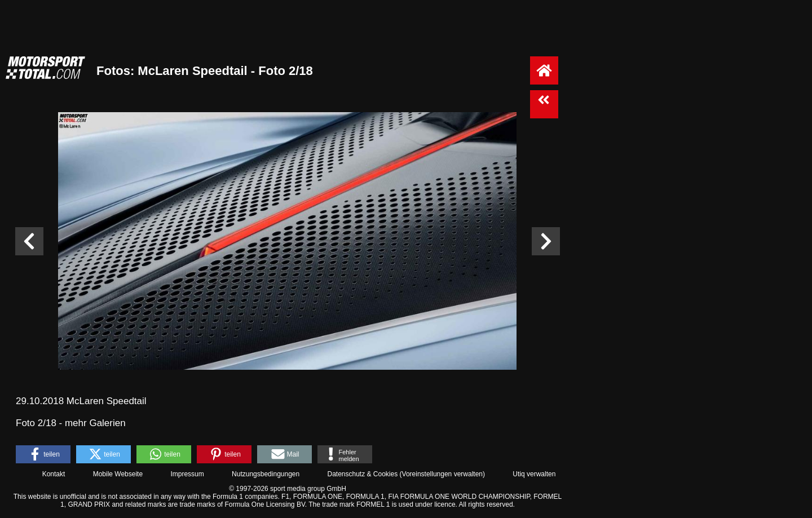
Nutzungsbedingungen (266, 474)
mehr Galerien (95, 423)
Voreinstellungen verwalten (442, 474)
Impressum (187, 474)
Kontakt (54, 474)
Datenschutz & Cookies (362, 474)
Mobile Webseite (118, 474)
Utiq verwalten (534, 474)
